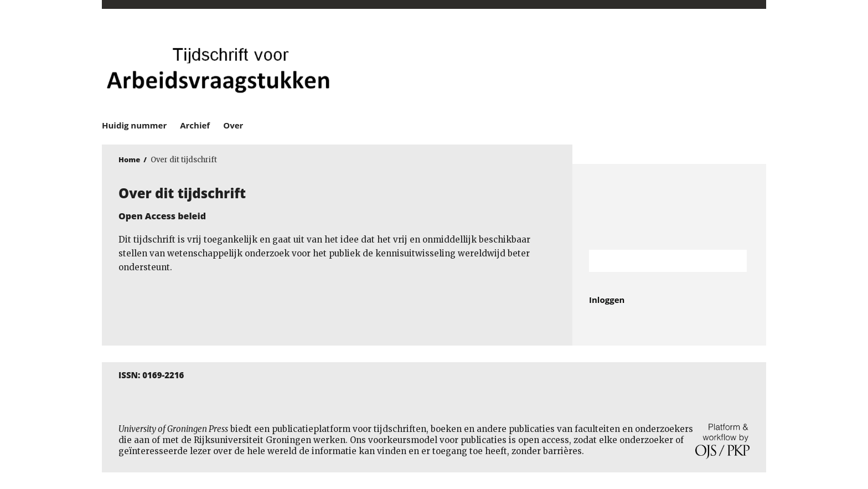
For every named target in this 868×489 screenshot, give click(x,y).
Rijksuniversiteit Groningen (669, 207)
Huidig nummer (134, 125)
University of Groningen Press (595, 67)
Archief (195, 125)
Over (233, 125)
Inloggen (607, 300)
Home (129, 159)
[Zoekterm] (654, 261)
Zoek (733, 261)
